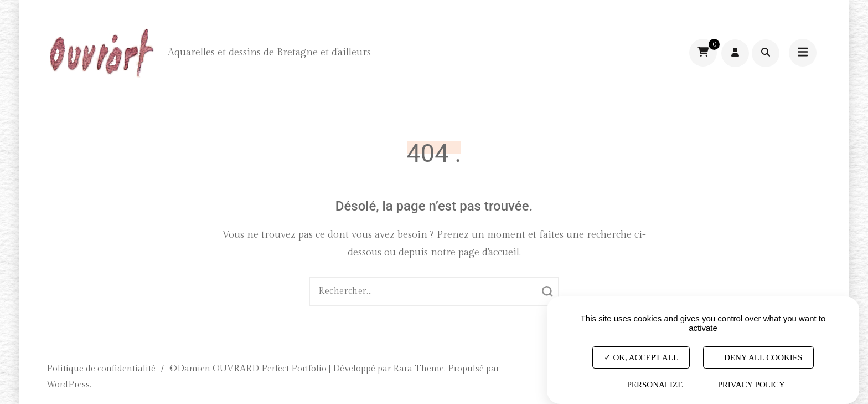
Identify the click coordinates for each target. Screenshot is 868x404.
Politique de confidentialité (101, 369)
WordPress (68, 385)
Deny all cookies (758, 357)
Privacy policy (751, 385)
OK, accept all (641, 357)
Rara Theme (418, 369)
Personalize (655, 385)
